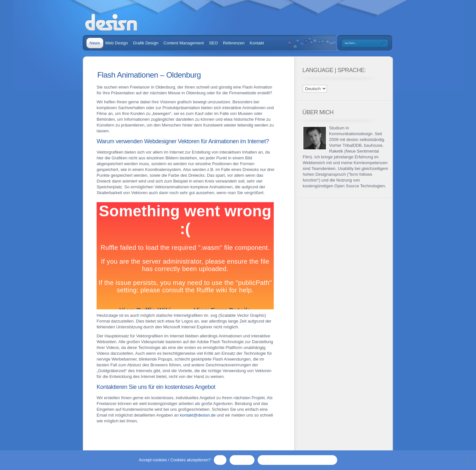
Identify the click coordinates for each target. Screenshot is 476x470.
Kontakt (257, 43)
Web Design (117, 43)
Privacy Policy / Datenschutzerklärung (297, 460)
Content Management (184, 43)
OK (220, 460)
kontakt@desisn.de (198, 415)
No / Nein (242, 460)
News (95, 43)
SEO (213, 43)
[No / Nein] (468, 460)
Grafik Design (146, 43)
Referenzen (234, 43)
